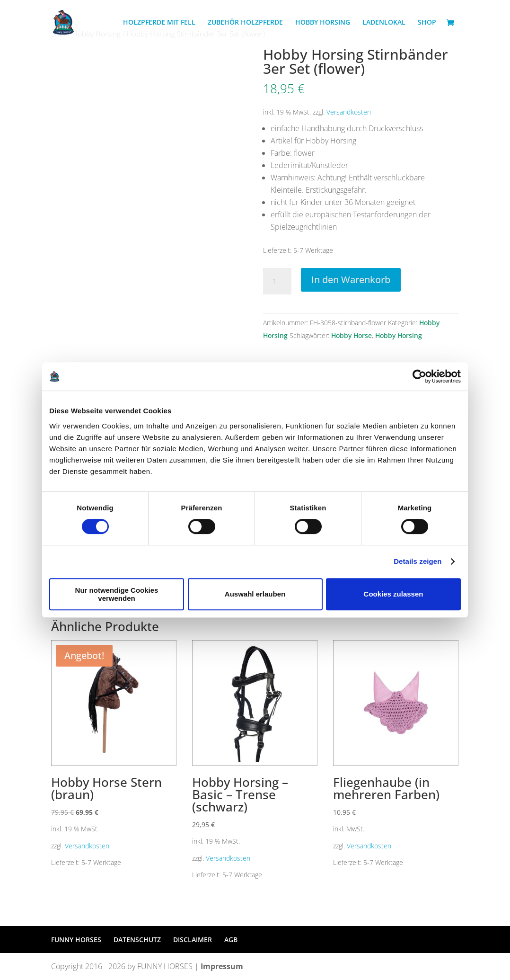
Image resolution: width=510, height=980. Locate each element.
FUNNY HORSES (76, 940)
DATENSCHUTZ (137, 940)
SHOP (427, 23)
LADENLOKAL (384, 23)
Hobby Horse (352, 335)
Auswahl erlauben (255, 594)
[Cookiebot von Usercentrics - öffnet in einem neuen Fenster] (419, 376)
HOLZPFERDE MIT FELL (159, 23)
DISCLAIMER (193, 940)
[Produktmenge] (277, 281)
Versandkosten (349, 112)
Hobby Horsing (399, 335)
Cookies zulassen (394, 594)
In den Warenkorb (351, 280)
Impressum (222, 966)
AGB (231, 940)
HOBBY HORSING (323, 23)
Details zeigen (418, 561)
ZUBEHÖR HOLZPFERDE (245, 23)
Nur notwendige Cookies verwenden (117, 594)
